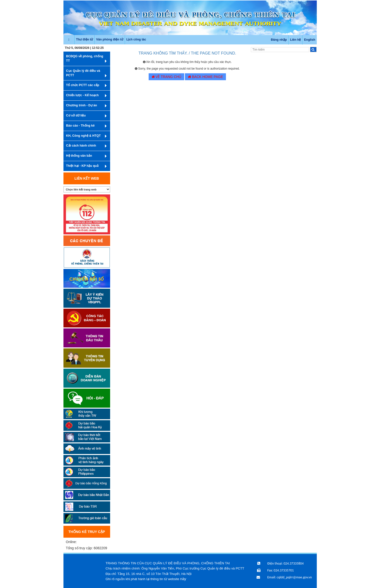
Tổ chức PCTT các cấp (86, 86)
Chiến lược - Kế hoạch (86, 96)
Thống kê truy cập (87, 532)
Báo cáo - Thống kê (86, 126)
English (310, 40)
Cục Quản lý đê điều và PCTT (86, 74)
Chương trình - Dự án (86, 106)
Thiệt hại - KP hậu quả (86, 166)
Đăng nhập (279, 40)
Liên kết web (87, 178)
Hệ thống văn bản (86, 156)
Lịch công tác (136, 39)
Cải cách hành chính (86, 146)
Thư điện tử (84, 39)
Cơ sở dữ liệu (86, 116)
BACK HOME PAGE (205, 77)
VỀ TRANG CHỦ (166, 77)
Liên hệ (296, 40)
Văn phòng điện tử (110, 39)
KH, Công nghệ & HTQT (86, 136)
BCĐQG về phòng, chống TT (86, 59)
